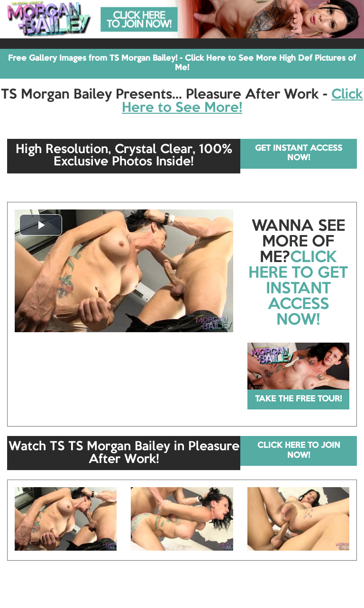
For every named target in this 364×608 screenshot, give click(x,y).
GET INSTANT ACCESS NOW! (299, 153)
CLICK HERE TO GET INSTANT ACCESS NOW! (298, 289)
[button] (41, 225)
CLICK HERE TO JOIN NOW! (299, 450)
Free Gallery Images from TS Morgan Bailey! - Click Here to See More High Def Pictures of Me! (182, 63)
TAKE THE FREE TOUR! (298, 399)
